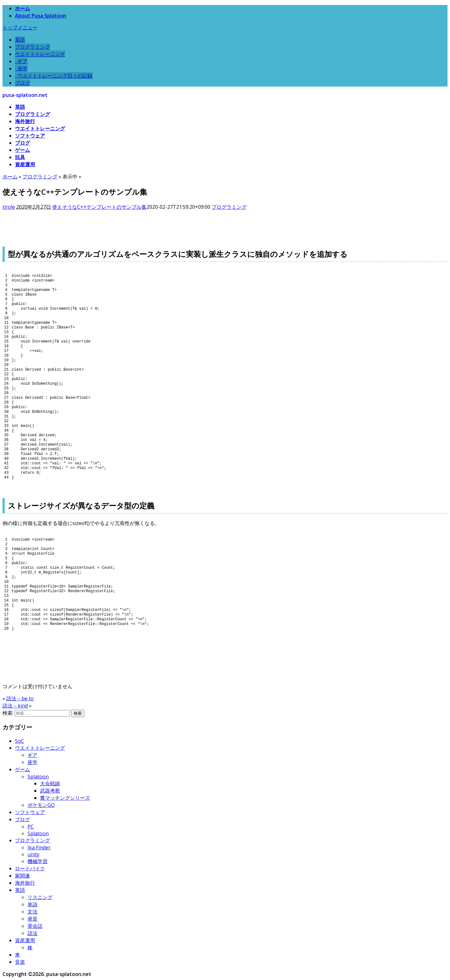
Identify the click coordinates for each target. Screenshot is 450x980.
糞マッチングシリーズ (65, 798)
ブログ (22, 83)
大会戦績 (50, 783)
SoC (20, 741)
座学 (21, 68)
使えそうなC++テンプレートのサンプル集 (99, 207)
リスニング (40, 897)
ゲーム (22, 150)
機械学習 (37, 861)
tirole (9, 207)
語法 (32, 933)
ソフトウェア (30, 136)
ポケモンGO (41, 805)
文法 (32, 912)
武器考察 (50, 791)
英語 (20, 40)
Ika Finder (39, 847)
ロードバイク (30, 868)
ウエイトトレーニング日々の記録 (54, 76)
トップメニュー (20, 27)
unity (33, 854)
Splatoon (38, 777)
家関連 (22, 876)
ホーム (22, 8)
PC (31, 827)
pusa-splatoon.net (25, 95)
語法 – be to (20, 698)
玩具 (20, 157)
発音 (32, 919)
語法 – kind (15, 706)
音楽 (20, 962)
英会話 (35, 926)
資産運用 (25, 164)
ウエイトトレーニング (40, 54)
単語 (32, 904)
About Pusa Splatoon (41, 16)
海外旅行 (25, 121)
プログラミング (32, 47)
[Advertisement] (116, 225)
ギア (21, 61)
